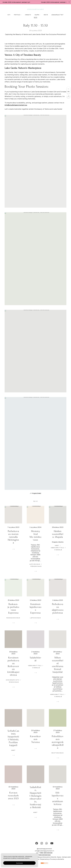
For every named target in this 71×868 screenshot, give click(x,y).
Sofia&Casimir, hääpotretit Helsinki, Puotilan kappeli (13, 741)
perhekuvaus (36, 570)
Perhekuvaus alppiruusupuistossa (58, 612)
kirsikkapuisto (13, 683)
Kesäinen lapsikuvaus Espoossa (36, 612)
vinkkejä (58, 553)
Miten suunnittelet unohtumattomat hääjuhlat (58, 668)
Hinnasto (28, 15)
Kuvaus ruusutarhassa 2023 (13, 799)
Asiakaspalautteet (57, 15)
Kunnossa (19, 863)
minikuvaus (14, 685)
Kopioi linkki (37, 497)
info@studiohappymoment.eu (16, 105)
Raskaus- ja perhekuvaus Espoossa (13, 612)
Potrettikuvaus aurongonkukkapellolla (58, 746)
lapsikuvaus (35, 568)
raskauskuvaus (13, 621)
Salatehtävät (36, 662)
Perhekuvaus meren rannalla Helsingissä (13, 540)
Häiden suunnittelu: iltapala (58, 537)
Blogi (36, 17)
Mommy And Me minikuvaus (35, 539)
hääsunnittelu (58, 551)
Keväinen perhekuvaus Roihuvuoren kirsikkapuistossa (13, 670)
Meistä (46, 15)
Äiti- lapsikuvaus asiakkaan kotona (58, 802)
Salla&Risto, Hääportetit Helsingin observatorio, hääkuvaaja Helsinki (35, 801)
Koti (9, 15)
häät (57, 549)
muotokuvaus (58, 756)
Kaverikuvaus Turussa (35, 743)
